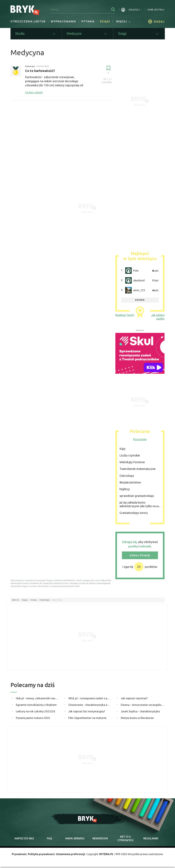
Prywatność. (19, 854)
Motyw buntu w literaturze (137, 718)
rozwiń (140, 300)
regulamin (151, 838)
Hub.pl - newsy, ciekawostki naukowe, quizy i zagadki (38, 698)
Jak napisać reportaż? (134, 698)
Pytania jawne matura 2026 (33, 718)
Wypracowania (63, 21)
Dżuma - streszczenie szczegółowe (143, 705)
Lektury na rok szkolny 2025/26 (36, 711)
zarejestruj (156, 10)
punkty (133, 546)
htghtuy (125, 489)
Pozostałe (140, 439)
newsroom (100, 838)
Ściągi (105, 21)
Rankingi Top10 (125, 315)
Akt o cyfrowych (125, 838)
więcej (124, 21)
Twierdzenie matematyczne (138, 469)
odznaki (145, 546)
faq (49, 838)
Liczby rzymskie (130, 455)
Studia (34, 600)
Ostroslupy (127, 476)
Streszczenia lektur (28, 21)
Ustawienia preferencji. (71, 854)
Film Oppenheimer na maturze (87, 718)
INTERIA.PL (106, 854)
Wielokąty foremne (132, 462)
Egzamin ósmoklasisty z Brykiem (36, 705)
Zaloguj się (129, 542)
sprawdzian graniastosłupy (137, 496)
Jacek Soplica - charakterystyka (140, 711)
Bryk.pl (16, 600)
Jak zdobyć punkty (158, 317)
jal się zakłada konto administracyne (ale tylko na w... (140, 504)
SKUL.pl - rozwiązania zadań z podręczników (90, 698)
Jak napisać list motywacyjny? (87, 711)
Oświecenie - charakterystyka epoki (90, 705)
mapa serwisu (75, 838)
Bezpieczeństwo (130, 482)
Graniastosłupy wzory (134, 513)
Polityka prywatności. (42, 854)
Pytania (88, 21)
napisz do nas (24, 838)
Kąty (122, 449)
